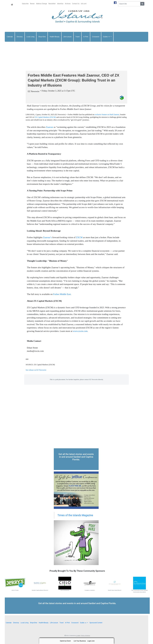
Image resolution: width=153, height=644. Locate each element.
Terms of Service (86, 636)
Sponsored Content (96, 623)
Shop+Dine (42, 37)
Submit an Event (65, 641)
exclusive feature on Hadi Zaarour (107, 115)
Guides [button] (107, 37)
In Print (86, 37)
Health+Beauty (55, 37)
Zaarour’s (47, 237)
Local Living (31, 37)
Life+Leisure (67, 37)
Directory (20, 37)
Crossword (96, 37)
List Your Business (80, 641)
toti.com (84, 4)
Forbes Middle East (62, 294)
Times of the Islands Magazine (75, 515)
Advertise (60, 4)
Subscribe (25, 4)
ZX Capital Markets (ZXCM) (45, 117)
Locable (78, 636)
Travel (77, 37)
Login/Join (91, 641)
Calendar (10, 37)
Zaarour (50, 127)
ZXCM (79, 237)
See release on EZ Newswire (36, 370)
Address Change (41, 4)
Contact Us (76, 4)
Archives (68, 4)
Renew (32, 4)
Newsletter (52, 4)
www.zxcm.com (80, 331)
